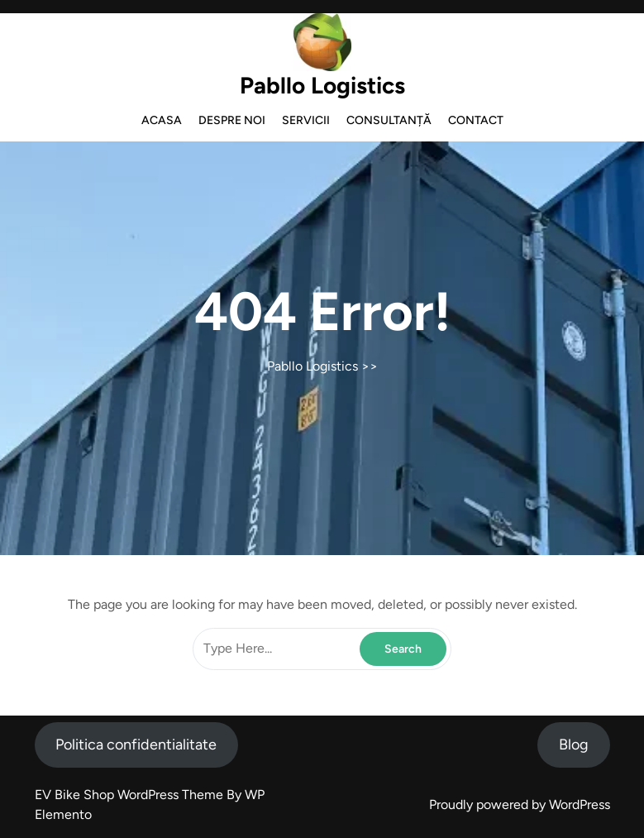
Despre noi (232, 120)
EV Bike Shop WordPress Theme (131, 795)
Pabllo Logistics (322, 85)
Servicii (306, 120)
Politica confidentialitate (136, 745)
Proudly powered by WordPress (520, 804)
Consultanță (389, 120)
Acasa (162, 120)
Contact (476, 120)
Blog (574, 745)
